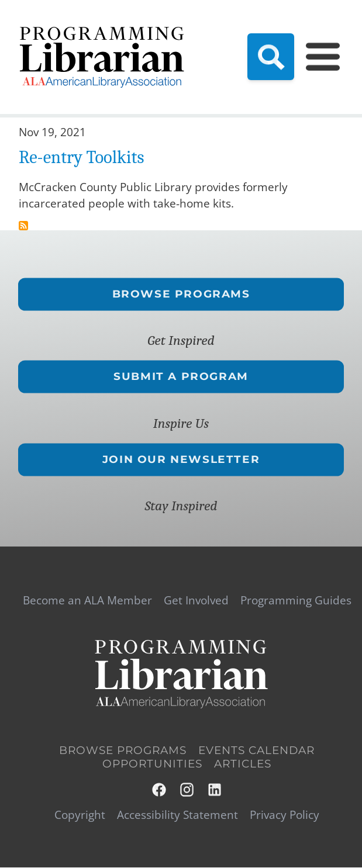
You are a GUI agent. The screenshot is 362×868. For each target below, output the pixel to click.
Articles (243, 764)
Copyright (80, 815)
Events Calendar (256, 751)
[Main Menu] (323, 57)
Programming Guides (296, 601)
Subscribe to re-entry (23, 226)
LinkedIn (215, 790)
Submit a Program (181, 376)
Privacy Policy (285, 815)
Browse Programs (181, 294)
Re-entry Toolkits (81, 158)
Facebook (160, 790)
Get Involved (196, 601)
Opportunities (152, 764)
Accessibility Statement (177, 815)
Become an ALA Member (87, 601)
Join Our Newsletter (181, 459)
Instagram (188, 790)
